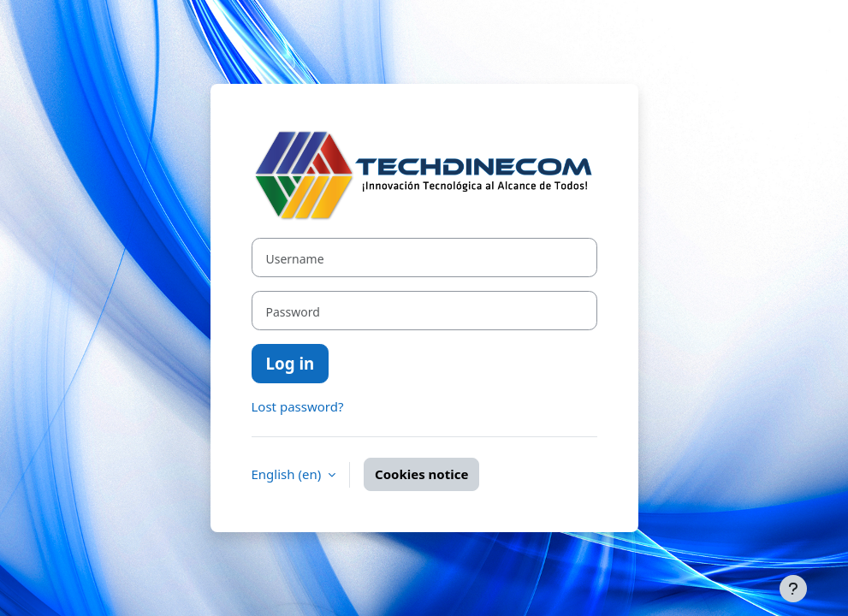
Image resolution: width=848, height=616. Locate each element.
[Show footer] (793, 589)
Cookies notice (421, 474)
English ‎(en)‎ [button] (288, 474)
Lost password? (298, 406)
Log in (291, 363)
